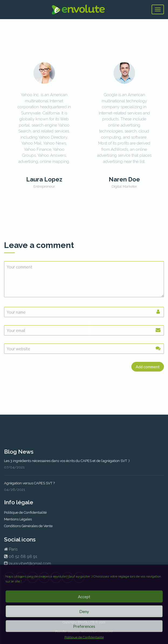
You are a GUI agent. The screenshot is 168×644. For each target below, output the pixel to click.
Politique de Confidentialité (84, 637)
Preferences (84, 626)
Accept (84, 597)
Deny (84, 611)
